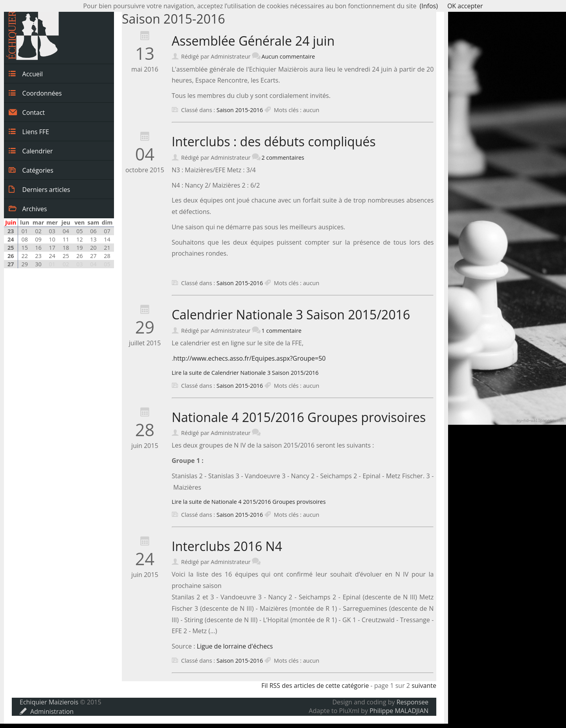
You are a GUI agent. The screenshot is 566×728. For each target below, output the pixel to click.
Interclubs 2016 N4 (227, 546)
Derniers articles (39, 189)
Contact (27, 112)
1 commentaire (281, 331)
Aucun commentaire (288, 56)
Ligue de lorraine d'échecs (235, 646)
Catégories (31, 170)
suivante (424, 686)
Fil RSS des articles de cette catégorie (315, 686)
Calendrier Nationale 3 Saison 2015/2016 (291, 314)
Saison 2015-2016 (240, 110)
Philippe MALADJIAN (399, 711)
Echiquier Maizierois (49, 702)
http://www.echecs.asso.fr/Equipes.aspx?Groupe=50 (250, 358)
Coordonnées (35, 93)
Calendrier (31, 151)
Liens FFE (29, 131)
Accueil (26, 74)
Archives (28, 208)
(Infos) (429, 6)
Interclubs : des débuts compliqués (274, 141)
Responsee (413, 702)
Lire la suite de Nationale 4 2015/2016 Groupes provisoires (249, 502)
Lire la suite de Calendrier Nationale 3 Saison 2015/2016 (245, 373)
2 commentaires (283, 158)
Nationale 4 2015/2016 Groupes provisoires (299, 417)
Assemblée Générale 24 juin (253, 41)
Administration (47, 711)
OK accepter (465, 6)
